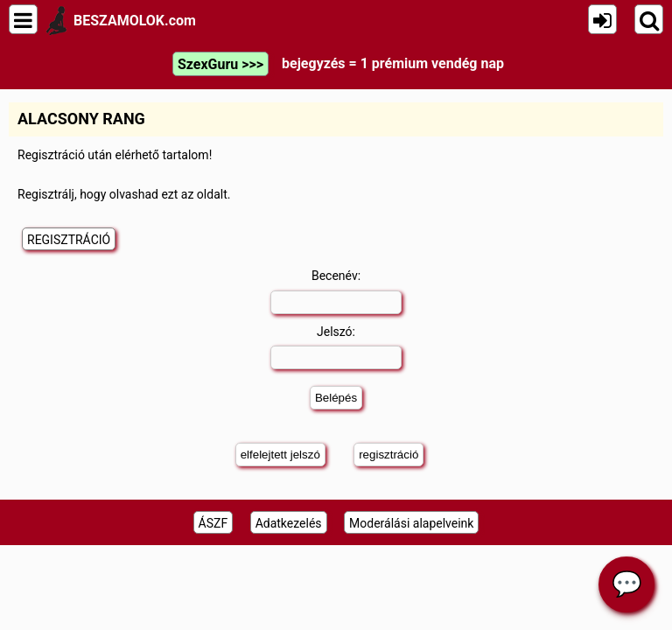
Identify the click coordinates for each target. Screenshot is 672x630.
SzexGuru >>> (220, 64)
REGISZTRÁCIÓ (69, 240)
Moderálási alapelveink (411, 523)
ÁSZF (213, 523)
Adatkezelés (289, 523)
